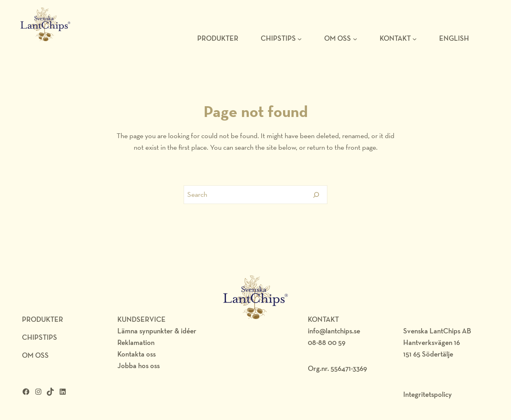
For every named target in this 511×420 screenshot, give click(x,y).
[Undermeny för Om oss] (355, 39)
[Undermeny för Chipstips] (300, 39)
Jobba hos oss (139, 366)
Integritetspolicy (428, 394)
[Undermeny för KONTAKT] (415, 39)
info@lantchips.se (334, 331)
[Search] (316, 195)
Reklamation (136, 342)
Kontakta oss (137, 354)
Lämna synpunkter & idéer (157, 331)
